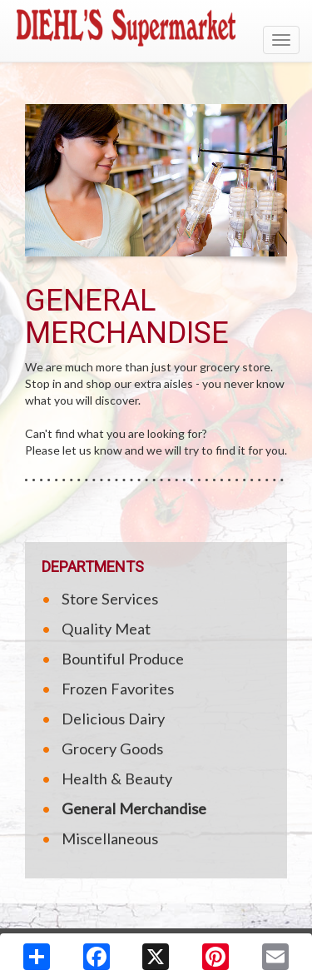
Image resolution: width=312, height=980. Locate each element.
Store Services (110, 599)
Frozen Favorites (118, 689)
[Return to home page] (156, 27)
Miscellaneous (110, 838)
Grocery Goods (112, 749)
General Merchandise (134, 808)
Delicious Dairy (113, 719)
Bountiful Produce (123, 659)
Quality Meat (106, 629)
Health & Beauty (117, 779)
